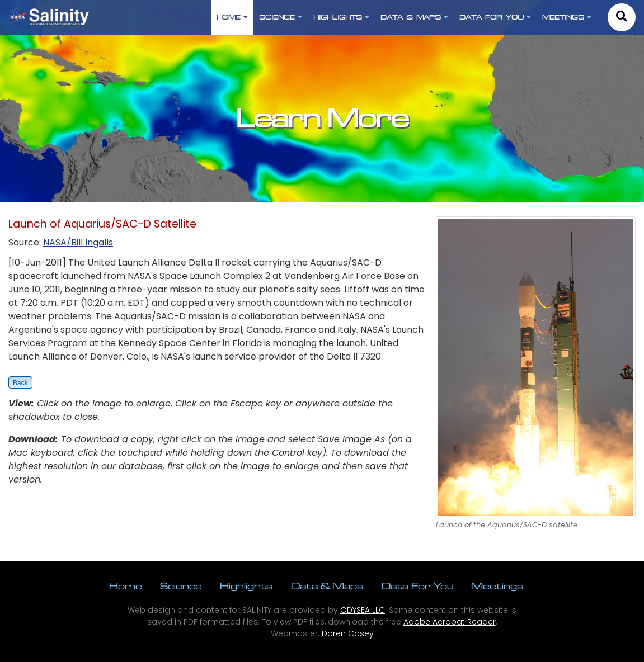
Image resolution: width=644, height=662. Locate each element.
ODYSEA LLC (363, 610)
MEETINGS (567, 17)
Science (181, 586)
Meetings (497, 586)
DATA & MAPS (414, 17)
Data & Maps (327, 586)
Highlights (246, 586)
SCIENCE (281, 17)
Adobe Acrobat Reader (450, 622)
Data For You (417, 586)
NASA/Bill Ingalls (78, 242)
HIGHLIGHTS (341, 17)
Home (126, 586)
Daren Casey (348, 633)
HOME (232, 17)
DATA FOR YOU (495, 17)
